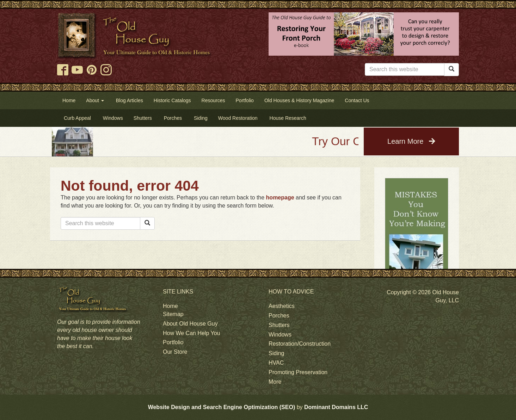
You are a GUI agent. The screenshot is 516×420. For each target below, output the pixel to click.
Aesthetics (282, 306)
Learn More (411, 141)
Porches (279, 316)
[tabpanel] (417, 258)
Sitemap (173, 314)
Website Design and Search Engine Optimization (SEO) (222, 407)
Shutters (279, 325)
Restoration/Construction (300, 344)
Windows (280, 335)
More (275, 382)
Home (170, 306)
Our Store (175, 352)
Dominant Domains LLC (336, 407)
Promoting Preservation (298, 372)
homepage (280, 197)
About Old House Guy (190, 324)
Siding (276, 353)
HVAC (276, 363)
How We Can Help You (191, 333)
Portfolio (173, 342)
